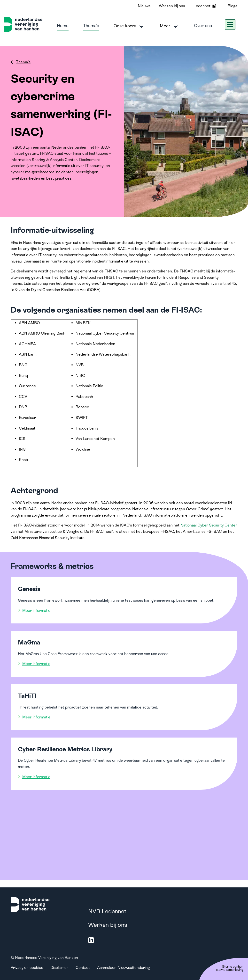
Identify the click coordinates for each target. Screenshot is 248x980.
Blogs (232, 6)
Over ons (203, 26)
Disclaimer (59, 968)
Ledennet (205, 6)
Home (63, 26)
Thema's (91, 26)
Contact (83, 968)
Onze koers (129, 26)
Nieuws (144, 6)
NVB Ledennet (107, 911)
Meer (170, 26)
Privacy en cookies (27, 968)
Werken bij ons (172, 6)
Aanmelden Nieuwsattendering (124, 968)
